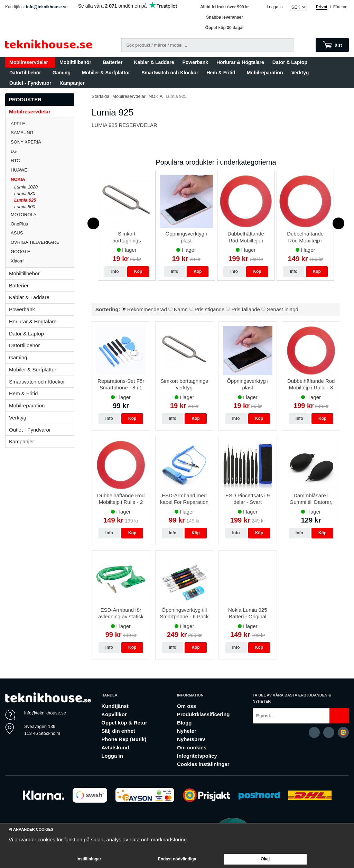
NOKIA (42, 179)
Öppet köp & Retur (124, 723)
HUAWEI (42, 170)
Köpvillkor (114, 714)
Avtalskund (115, 747)
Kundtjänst (115, 706)
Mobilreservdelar (30, 62)
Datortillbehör (27, 73)
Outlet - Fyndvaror (30, 83)
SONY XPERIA (42, 142)
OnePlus (42, 224)
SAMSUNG (42, 133)
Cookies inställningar (203, 764)
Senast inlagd (283, 309)
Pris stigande (210, 309)
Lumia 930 (25, 193)
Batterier (114, 62)
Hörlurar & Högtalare (240, 62)
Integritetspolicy (197, 756)
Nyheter (187, 731)
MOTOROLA (42, 215)
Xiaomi (18, 261)
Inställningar (89, 859)
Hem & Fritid (222, 73)
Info (115, 271)
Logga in (275, 7)
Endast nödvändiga (177, 859)
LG (42, 151)
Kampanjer (72, 83)
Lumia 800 (25, 207)
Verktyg (300, 73)
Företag (340, 7)
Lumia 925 (25, 200)
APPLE (42, 124)
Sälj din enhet (118, 731)
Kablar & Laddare (154, 62)
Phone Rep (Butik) (124, 739)
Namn (181, 309)
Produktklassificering (203, 714)
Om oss (187, 706)
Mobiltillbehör (77, 62)
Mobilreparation (265, 73)
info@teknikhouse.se (47, 7)
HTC (42, 161)
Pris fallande (246, 309)
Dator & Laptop (291, 62)
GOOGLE (42, 252)
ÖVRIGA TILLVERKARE (42, 242)
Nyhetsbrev (191, 739)
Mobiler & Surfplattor (108, 73)
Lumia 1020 (26, 187)
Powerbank (195, 62)
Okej (265, 859)
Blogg (184, 723)
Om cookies (192, 747)
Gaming (63, 73)
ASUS (42, 233)
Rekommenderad (147, 309)
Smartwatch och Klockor (170, 73)
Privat (322, 7)
